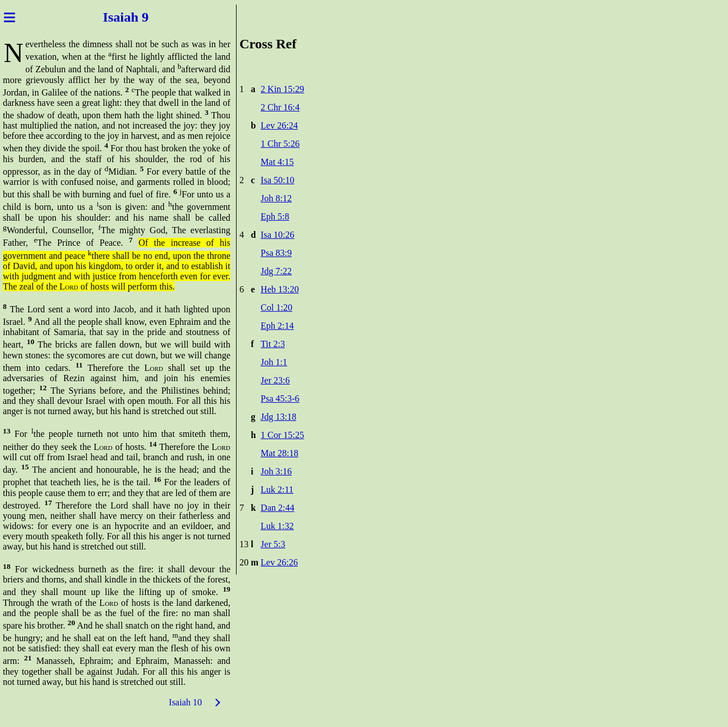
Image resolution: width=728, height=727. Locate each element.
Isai (110, 17)
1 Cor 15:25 (282, 435)
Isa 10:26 (277, 235)
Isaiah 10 (185, 702)
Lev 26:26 (279, 562)
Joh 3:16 (276, 471)
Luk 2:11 (277, 490)
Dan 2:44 (277, 508)
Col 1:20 (276, 307)
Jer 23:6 (275, 380)
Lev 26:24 (279, 125)
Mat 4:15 (277, 162)
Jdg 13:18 (278, 417)
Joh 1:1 (274, 362)
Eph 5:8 (275, 216)
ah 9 (140, 17)
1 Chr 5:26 (280, 144)
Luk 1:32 (277, 526)
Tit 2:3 (273, 344)
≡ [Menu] (9, 17)
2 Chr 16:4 (280, 107)
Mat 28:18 (279, 453)
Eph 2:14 (277, 326)
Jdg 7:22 (276, 271)
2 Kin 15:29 (282, 89)
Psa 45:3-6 (280, 398)
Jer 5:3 (273, 544)
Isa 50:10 (277, 180)
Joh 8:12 (276, 198)
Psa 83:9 (276, 253)
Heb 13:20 (280, 289)
